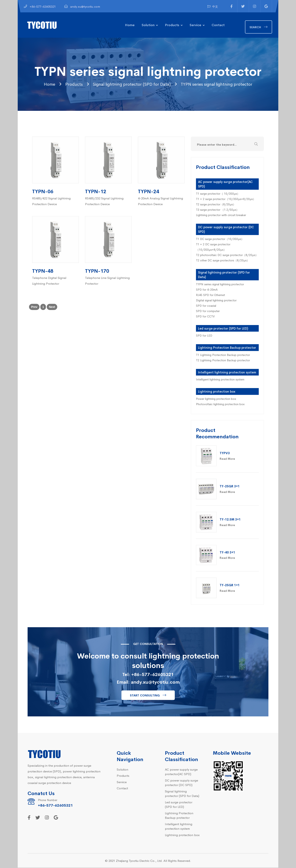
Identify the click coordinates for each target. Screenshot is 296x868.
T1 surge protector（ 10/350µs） (218, 194)
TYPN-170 (97, 271)
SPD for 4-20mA (207, 290)
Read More (227, 459)
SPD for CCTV (205, 316)
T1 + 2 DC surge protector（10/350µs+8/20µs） (213, 247)
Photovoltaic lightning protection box (220, 404)
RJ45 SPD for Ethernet (210, 295)
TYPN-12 (96, 191)
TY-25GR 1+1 (230, 585)
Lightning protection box (217, 392)
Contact (218, 25)
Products (172, 25)
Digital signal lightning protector (216, 300)
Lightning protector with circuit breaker (221, 215)
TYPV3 (225, 453)
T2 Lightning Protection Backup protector (223, 360)
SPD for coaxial (206, 306)
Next (52, 307)
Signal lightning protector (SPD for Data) (128, 84)
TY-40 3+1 (227, 553)
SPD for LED (204, 336)
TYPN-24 (149, 191)
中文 (213, 6)
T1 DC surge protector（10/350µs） (220, 239)
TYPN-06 (43, 191)
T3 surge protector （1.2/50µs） (217, 210)
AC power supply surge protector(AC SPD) (181, 772)
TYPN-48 (43, 271)
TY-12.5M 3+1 (230, 520)
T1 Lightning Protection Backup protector (223, 355)
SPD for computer (208, 311)
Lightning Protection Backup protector (227, 348)
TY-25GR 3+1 (230, 486)
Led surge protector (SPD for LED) (223, 328)
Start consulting (145, 696)
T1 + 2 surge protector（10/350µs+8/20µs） (226, 199)
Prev (34, 307)
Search (255, 27)
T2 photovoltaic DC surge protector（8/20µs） (227, 255)
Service (195, 25)
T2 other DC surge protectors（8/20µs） (223, 260)
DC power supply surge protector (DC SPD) (181, 783)
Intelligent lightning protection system (227, 372)
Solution (148, 25)
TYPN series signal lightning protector (225, 84)
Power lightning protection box (216, 399)
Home (130, 25)
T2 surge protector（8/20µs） (216, 204)
